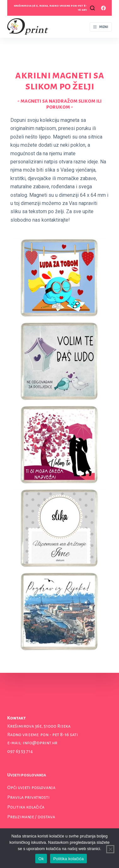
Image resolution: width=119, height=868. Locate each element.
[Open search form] (92, 8)
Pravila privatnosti (28, 797)
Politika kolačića (26, 807)
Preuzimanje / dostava (31, 817)
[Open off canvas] (101, 27)
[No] (110, 849)
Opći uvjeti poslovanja (31, 787)
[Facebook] (103, 8)
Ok (41, 859)
